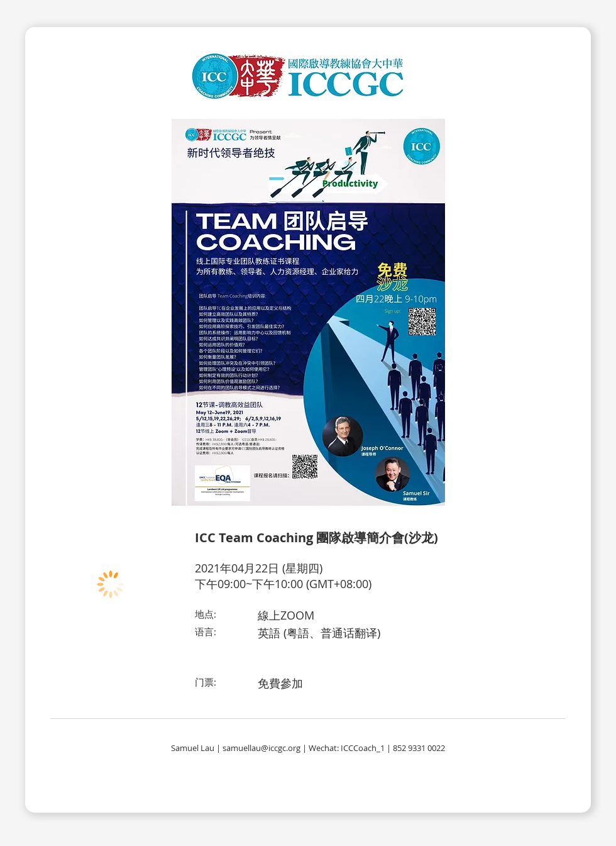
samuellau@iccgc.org (261, 748)
